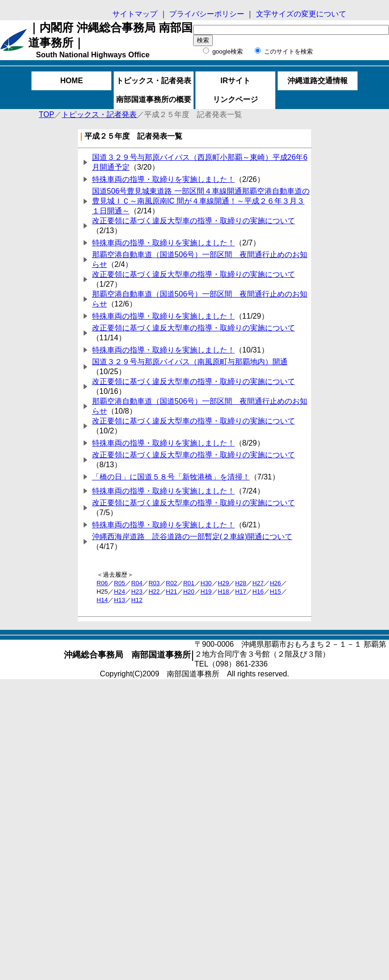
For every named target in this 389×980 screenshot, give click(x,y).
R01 (189, 583)
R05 (119, 583)
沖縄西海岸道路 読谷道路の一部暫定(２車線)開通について (192, 537)
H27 (258, 583)
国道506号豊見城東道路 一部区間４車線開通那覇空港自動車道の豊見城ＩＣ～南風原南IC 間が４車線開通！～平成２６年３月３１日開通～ (201, 201)
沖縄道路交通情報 (318, 81)
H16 (258, 592)
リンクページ (235, 99)
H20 (189, 592)
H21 (171, 592)
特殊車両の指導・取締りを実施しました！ (163, 179)
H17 (241, 592)
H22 (154, 592)
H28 (241, 583)
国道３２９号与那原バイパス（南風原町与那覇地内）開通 (190, 362)
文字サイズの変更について (300, 14)
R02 (171, 583)
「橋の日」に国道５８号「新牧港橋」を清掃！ (171, 477)
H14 (102, 600)
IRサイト (235, 81)
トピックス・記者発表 (154, 81)
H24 (119, 592)
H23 (137, 592)
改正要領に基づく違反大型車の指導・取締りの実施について (194, 221)
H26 (275, 583)
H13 (119, 600)
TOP (47, 114)
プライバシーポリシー (208, 14)
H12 (137, 600)
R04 (137, 583)
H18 (224, 592)
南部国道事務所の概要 (154, 99)
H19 (206, 592)
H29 (224, 583)
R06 (102, 583)
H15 (275, 592)
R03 (154, 583)
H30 (206, 583)
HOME (71, 81)
